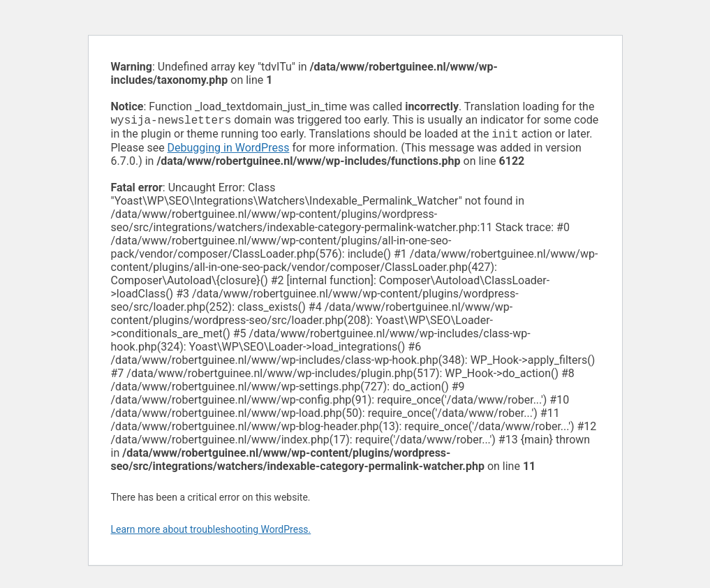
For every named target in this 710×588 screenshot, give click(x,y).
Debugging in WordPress (229, 150)
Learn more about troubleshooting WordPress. (211, 532)
